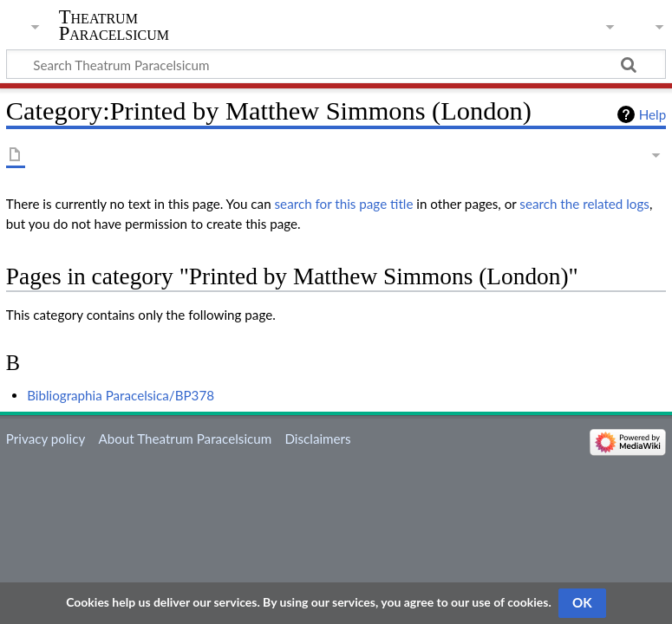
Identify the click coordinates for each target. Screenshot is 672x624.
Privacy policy (46, 439)
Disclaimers (317, 439)
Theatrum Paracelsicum (114, 25)
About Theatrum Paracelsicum (185, 439)
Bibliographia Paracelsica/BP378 (121, 395)
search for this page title (344, 204)
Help (652, 114)
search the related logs (584, 204)
